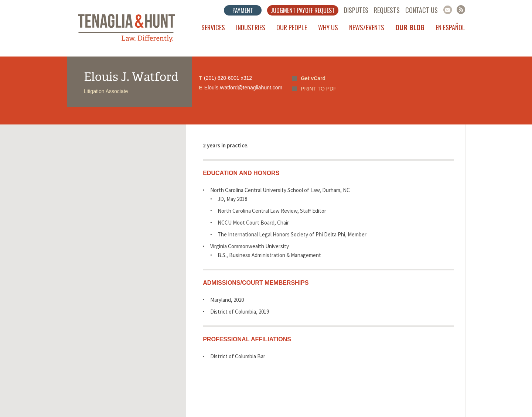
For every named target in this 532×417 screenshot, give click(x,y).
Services (213, 27)
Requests (387, 10)
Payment (243, 10)
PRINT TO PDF (318, 89)
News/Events (367, 27)
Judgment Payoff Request (303, 10)
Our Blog (410, 27)
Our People (292, 27)
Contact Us (422, 10)
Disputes (356, 10)
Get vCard (313, 78)
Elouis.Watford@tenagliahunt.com (243, 88)
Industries (251, 27)
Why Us (328, 27)
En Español (450, 27)
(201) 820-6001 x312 (228, 78)
